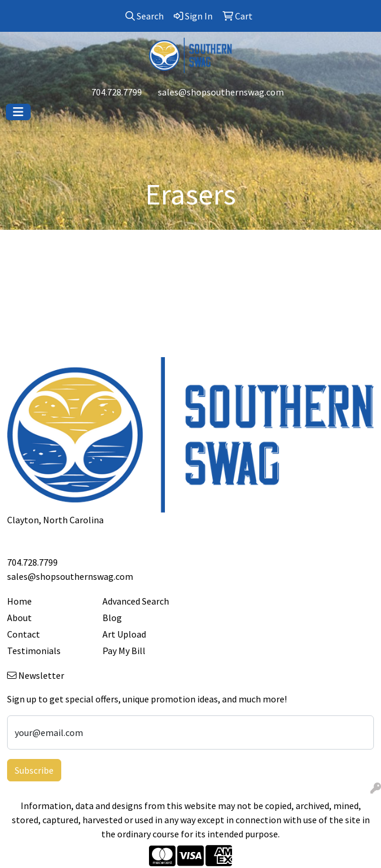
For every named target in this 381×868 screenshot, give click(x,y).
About (19, 618)
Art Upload (124, 634)
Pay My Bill (124, 651)
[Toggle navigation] (18, 112)
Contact (24, 634)
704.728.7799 (117, 92)
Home (19, 601)
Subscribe (34, 770)
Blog (112, 618)
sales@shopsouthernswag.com (221, 92)
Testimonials (34, 651)
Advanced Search (136, 601)
